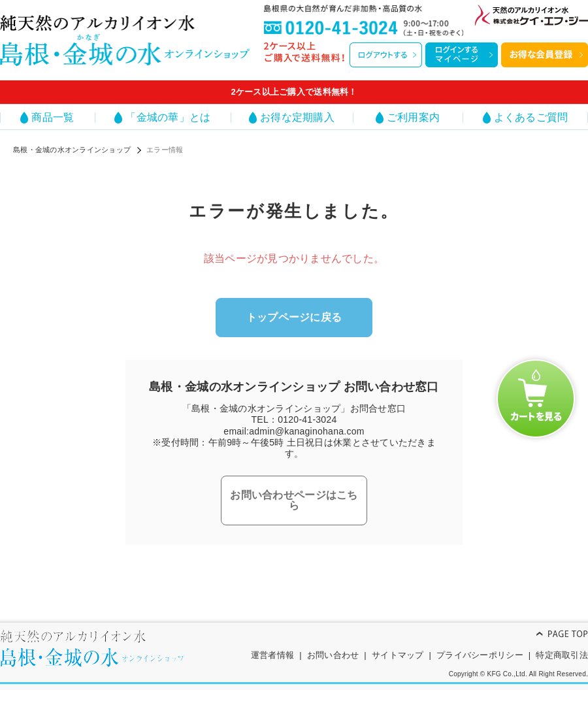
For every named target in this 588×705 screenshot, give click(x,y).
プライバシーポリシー (480, 655)
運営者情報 (272, 655)
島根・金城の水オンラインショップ (72, 150)
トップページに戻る (294, 317)
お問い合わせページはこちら (294, 500)
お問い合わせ (333, 655)
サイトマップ (398, 655)
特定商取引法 (562, 655)
